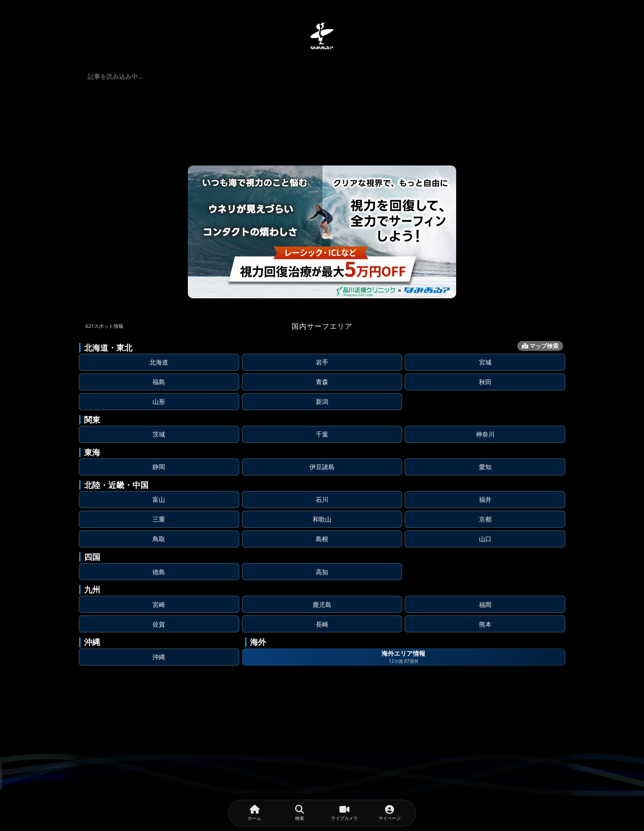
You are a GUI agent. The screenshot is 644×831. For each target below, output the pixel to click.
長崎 (322, 624)
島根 (322, 539)
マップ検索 (540, 346)
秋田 (485, 382)
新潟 (322, 401)
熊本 (485, 624)
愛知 (485, 467)
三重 (159, 519)
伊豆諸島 (322, 467)
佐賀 (159, 624)
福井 (485, 499)
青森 (322, 382)
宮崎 (159, 604)
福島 (159, 382)
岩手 (322, 362)
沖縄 (159, 657)
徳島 (159, 572)
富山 (159, 499)
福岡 (485, 604)
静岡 (159, 467)
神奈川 (485, 434)
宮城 (485, 362)
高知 (322, 572)
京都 (485, 519)
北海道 (159, 362)
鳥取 (159, 539)
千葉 (322, 434)
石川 (322, 499)
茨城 (159, 434)
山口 (485, 539)
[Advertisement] (322, 762)
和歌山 (322, 519)
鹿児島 (322, 604)
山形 (159, 401)
